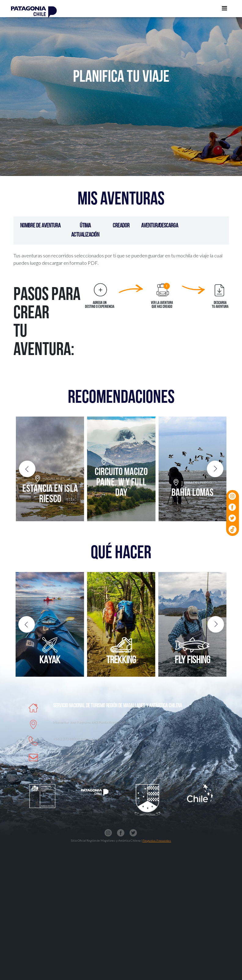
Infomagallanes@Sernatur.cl (76, 756)
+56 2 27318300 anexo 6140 (77, 739)
